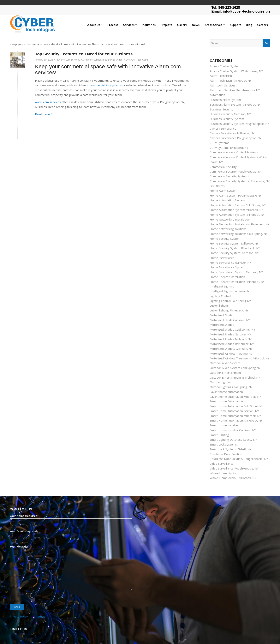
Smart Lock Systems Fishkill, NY (231, 449)
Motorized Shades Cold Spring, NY (232, 329)
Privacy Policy (19, 616)
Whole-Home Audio (223, 473)
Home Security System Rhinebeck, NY (235, 248)
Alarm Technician (221, 76)
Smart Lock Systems (223, 444)
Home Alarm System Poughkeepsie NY (236, 195)
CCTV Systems (220, 143)
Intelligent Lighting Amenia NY (230, 291)
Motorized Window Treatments (231, 353)
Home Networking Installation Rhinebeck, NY (240, 224)
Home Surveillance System (227, 267)
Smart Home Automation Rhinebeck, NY (236, 420)
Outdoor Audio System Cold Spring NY (235, 368)
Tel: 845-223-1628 (226, 8)
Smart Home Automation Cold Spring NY (236, 406)
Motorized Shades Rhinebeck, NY (232, 344)
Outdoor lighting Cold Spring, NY (231, 387)
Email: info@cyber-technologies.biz (241, 11)
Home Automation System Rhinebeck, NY (237, 215)
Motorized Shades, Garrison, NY (231, 349)
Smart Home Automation (226, 401)
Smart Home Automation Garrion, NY (234, 411)
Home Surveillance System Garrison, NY (236, 272)
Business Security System (227, 119)
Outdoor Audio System (225, 363)
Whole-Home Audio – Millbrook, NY (233, 478)
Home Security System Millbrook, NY (234, 243)
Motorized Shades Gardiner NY (230, 334)
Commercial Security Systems (229, 176)
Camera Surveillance (223, 128)
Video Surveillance (222, 464)
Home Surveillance (222, 258)
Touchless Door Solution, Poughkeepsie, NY (239, 459)
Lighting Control (220, 296)
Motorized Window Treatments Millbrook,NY (240, 358)
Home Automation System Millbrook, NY (236, 210)
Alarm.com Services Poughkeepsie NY (102, 60)
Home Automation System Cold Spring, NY (238, 205)
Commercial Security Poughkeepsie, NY (236, 171)
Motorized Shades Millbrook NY (231, 339)
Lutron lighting (219, 305)
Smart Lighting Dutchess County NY (233, 440)
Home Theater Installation (227, 277)
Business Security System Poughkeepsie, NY (239, 124)
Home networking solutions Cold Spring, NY (239, 234)
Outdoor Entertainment (225, 373)
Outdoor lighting (221, 382)
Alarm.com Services (69, 60)
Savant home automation (226, 392)
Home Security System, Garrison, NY (234, 253)
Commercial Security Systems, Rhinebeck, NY (240, 181)
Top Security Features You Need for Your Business (84, 54)
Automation (217, 95)
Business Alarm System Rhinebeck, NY (235, 104)
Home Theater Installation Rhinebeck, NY (237, 282)
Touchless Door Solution (226, 454)
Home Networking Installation (230, 219)
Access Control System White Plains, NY (236, 71)
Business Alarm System (225, 100)
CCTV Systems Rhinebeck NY (229, 148)
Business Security (221, 109)
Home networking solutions (228, 229)
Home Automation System (227, 200)
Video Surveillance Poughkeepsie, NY (234, 468)
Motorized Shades (222, 325)
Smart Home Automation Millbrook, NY (235, 416)
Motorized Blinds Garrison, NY (230, 320)
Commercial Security (223, 167)
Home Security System (225, 239)
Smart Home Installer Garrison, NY (233, 430)
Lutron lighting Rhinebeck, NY (229, 310)
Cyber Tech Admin (139, 60)
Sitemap (40, 616)
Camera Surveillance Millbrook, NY (232, 133)
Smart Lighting (219, 435)
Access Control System (225, 66)
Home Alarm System (223, 191)
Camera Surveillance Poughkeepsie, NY (236, 138)
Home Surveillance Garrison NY (230, 263)
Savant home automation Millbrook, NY (235, 397)
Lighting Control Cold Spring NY (230, 301)
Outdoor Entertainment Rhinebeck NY (235, 377)
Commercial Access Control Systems (234, 152)
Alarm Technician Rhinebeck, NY (231, 80)
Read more (45, 114)
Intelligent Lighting (222, 286)
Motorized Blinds (221, 315)
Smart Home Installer (224, 425)
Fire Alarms (217, 186)
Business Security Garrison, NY (230, 114)
